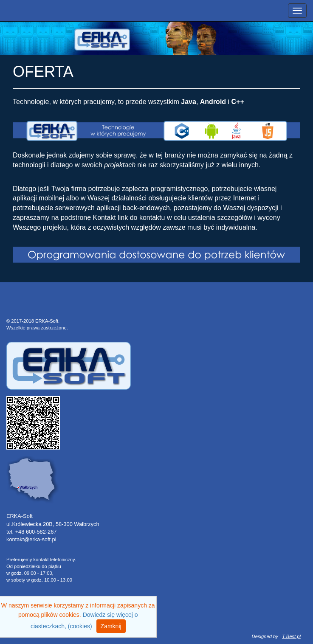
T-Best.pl (291, 636)
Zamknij (111, 626)
